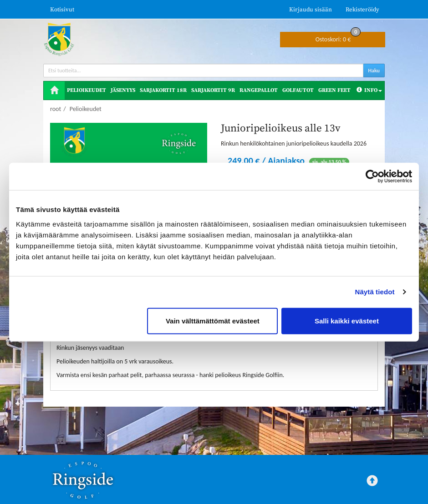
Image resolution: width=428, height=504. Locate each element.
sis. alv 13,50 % (329, 162)
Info (369, 90)
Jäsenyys (123, 90)
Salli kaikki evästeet (347, 320)
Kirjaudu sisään (311, 10)
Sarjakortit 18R (163, 90)
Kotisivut (62, 10)
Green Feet (334, 90)
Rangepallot (259, 90)
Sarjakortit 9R (213, 90)
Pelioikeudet (87, 90)
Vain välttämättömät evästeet (213, 320)
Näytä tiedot (375, 292)
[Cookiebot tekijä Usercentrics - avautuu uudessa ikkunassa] (372, 176)
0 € (338, 38)
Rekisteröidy (362, 10)
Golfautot (298, 90)
